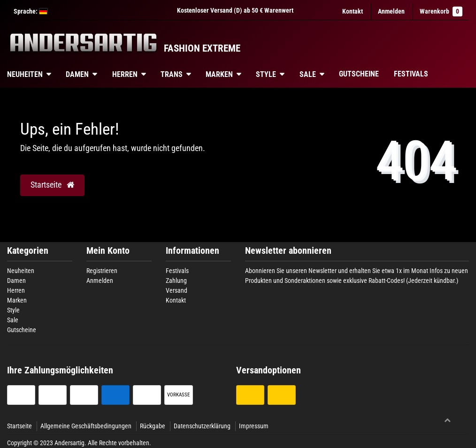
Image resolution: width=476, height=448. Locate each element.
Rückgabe (153, 426)
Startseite (19, 426)
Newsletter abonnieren (288, 251)
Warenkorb (441, 11)
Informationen (192, 251)
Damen (77, 74)
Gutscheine (359, 74)
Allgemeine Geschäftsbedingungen (86, 426)
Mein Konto (108, 251)
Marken (219, 74)
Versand (177, 290)
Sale (308, 74)
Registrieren (102, 271)
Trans (172, 74)
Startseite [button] (52, 185)
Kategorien (28, 251)
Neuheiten (21, 271)
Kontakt (353, 11)
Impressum (254, 426)
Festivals (411, 74)
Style (266, 74)
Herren (125, 74)
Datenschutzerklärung (202, 426)
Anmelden (100, 281)
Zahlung (176, 281)
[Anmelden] (391, 11)
